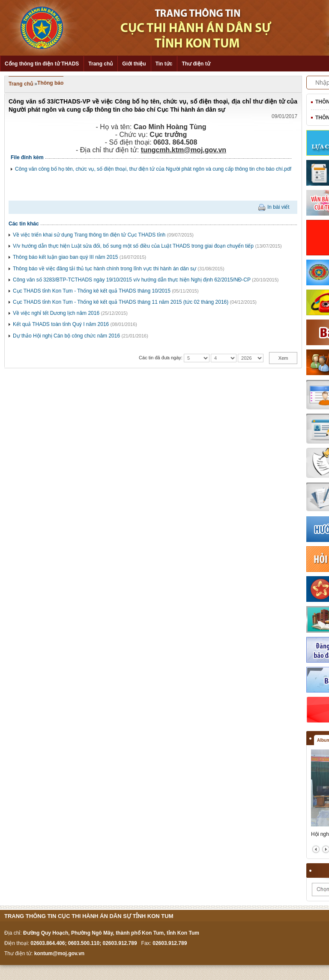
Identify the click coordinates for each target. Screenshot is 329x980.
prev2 (316, 849)
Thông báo (50, 83)
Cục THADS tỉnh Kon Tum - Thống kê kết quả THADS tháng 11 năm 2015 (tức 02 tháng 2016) (121, 302)
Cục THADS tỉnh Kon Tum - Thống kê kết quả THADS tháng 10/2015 (92, 291)
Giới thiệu (134, 64)
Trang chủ (100, 64)
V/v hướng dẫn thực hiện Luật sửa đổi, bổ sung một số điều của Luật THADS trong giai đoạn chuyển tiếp (133, 246)
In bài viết (278, 207)
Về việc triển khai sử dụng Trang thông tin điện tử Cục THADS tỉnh (89, 235)
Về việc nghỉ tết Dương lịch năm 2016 (56, 313)
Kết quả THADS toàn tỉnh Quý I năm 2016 (61, 324)
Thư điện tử (196, 64)
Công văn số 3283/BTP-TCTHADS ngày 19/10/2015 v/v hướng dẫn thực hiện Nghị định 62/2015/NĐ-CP (132, 280)
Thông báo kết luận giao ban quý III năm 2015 (66, 257)
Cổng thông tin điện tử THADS (42, 64)
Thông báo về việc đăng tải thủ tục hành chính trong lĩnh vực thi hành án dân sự (105, 269)
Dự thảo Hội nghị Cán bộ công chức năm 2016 (66, 336)
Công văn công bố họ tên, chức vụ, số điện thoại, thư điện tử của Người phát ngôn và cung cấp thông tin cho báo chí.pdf (153, 169)
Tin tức (164, 64)
